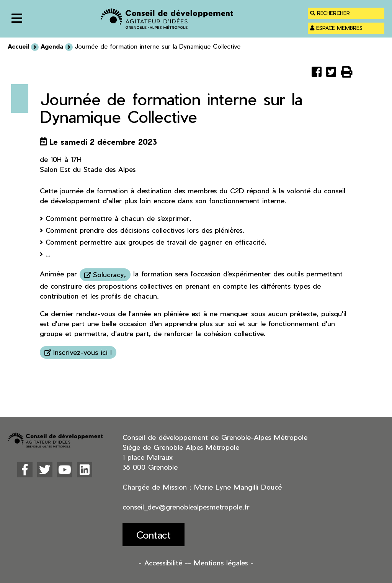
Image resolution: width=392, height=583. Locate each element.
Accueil (18, 46)
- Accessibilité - (163, 563)
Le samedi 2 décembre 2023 (103, 142)
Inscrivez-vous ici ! (82, 352)
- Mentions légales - (221, 563)
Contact (154, 535)
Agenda (52, 46)
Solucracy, (109, 274)
